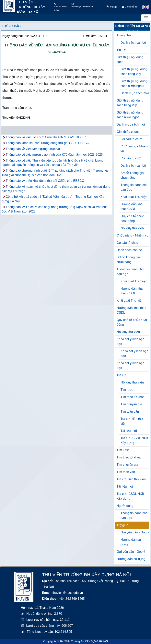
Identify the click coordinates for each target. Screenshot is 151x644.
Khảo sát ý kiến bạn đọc (130, 341)
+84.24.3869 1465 (60, 7)
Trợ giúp (122, 525)
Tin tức (122, 50)
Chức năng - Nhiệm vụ (134, 149)
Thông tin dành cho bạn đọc (134, 187)
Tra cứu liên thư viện (132, 421)
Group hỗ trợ (129, 7)
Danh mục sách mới (135, 93)
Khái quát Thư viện (134, 197)
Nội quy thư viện (132, 228)
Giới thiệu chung (128, 132)
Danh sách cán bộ (133, 43)
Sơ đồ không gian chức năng (133, 175)
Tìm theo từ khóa (133, 397)
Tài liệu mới (129, 431)
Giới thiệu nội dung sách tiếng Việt (134, 72)
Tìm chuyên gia (131, 404)
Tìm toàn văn (130, 412)
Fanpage (112, 7)
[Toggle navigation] (146, 18)
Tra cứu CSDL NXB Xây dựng (134, 440)
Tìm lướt (127, 390)
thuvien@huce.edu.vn (82, 5)
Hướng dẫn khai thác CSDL (132, 207)
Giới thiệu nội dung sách (130, 60)
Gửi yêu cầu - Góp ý (135, 532)
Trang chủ (124, 35)
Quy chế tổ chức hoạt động (132, 219)
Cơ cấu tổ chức (131, 139)
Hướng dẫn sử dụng (131, 542)
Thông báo (11, 26)
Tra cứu (122, 375)
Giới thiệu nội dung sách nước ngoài (134, 84)
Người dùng (125, 506)
